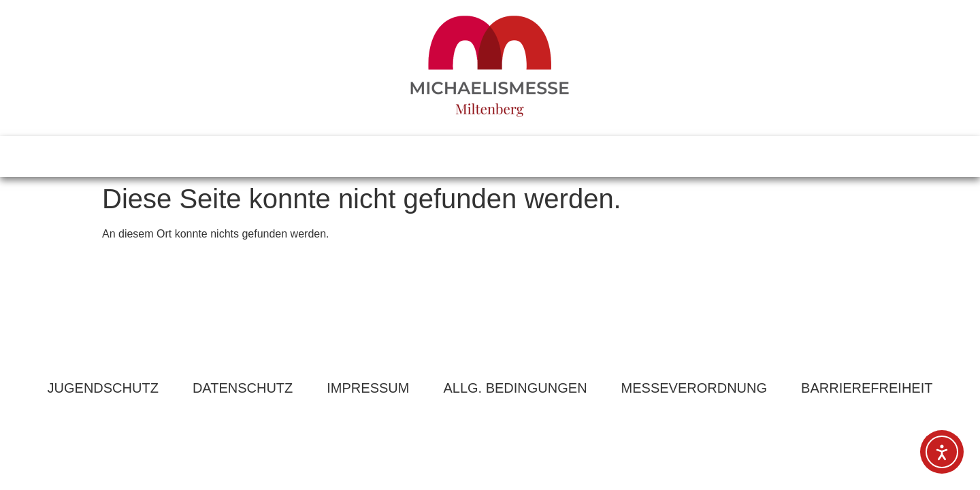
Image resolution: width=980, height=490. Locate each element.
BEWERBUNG (681, 157)
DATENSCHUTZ (243, 388)
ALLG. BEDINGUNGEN (515, 388)
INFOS (273, 157)
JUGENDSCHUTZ (103, 388)
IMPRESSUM (368, 388)
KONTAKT (571, 157)
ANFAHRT (474, 157)
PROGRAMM (368, 157)
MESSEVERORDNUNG (694, 388)
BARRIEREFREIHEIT (867, 388)
